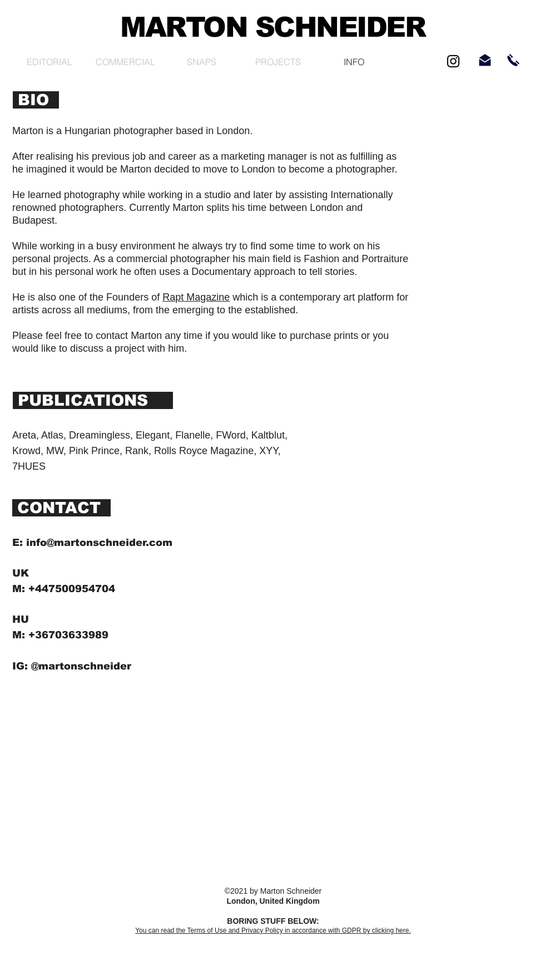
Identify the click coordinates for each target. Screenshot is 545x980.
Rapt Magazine (196, 297)
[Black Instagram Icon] (453, 61)
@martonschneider (81, 666)
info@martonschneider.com (99, 543)
